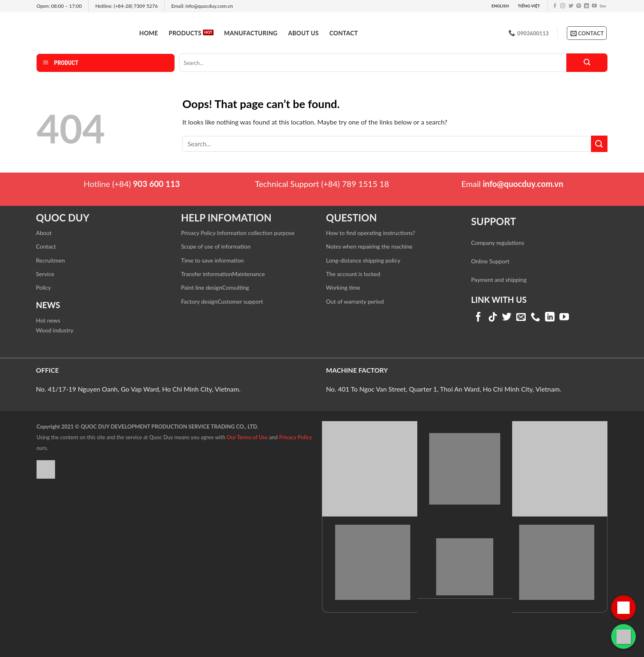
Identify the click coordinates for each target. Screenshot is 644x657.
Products (185, 33)
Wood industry (55, 330)
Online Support (490, 261)
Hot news (48, 320)
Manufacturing (251, 33)
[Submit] (587, 63)
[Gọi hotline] (623, 608)
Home (149, 33)
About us (304, 33)
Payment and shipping (499, 280)
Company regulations (498, 243)
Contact (344, 33)
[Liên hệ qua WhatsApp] (623, 636)
